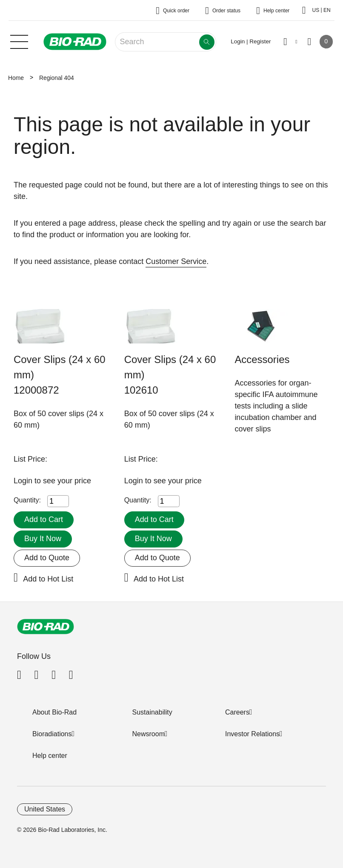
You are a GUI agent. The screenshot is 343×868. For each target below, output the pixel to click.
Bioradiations (52, 734)
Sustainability (152, 712)
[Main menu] (19, 41)
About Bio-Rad (54, 712)
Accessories (262, 359)
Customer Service (176, 261)
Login (24, 481)
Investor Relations (252, 734)
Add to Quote (47, 558)
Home (16, 78)
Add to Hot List (48, 579)
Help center (50, 756)
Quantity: (27, 500)
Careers (237, 712)
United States (45, 809)
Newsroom (149, 734)
